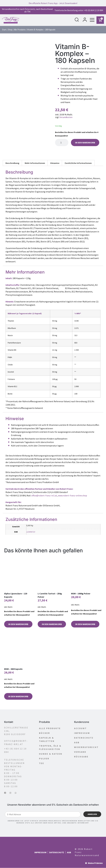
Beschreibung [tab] (12, 163)
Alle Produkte (20, 30)
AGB (77, 743)
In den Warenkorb (85, 143)
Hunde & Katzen (51, 754)
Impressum (82, 733)
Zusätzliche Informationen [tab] (78, 163)
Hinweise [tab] (55, 163)
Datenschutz (84, 738)
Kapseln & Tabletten (47, 739)
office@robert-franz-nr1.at (44, 496)
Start (4, 30)
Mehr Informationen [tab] (35, 163)
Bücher (45, 733)
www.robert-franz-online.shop (72, 496)
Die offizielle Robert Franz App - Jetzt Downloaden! (53, 3)
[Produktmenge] (62, 143)
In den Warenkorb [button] (18, 624)
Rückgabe (81, 757)
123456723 (31, 532)
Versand (80, 752)
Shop (10, 30)
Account (80, 728)
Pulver (44, 759)
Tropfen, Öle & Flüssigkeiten (50, 748)
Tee (42, 763)
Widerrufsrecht (86, 747)
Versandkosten (66, 117)
